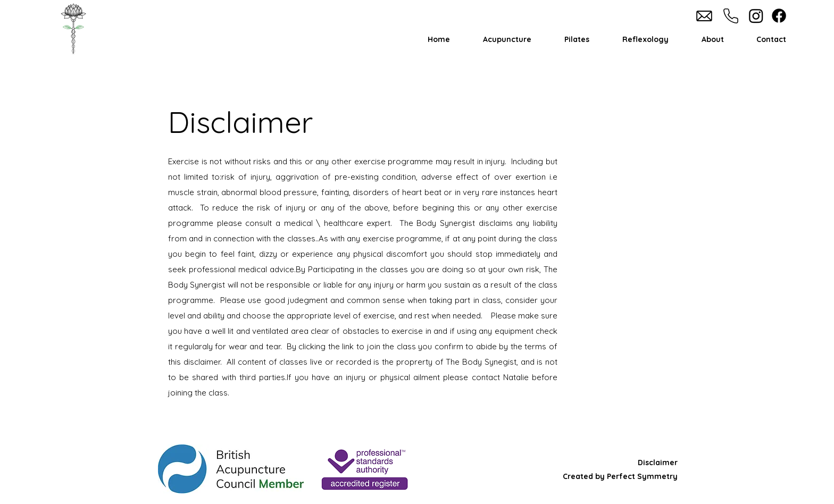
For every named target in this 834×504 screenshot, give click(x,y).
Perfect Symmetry (641, 476)
